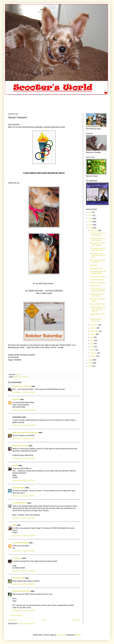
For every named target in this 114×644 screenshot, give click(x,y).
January (93, 356)
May (92, 344)
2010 (90, 366)
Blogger (78, 635)
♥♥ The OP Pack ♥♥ (20, 503)
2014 (90, 225)
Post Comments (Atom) (26, 624)
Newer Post (13, 620)
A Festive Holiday (96, 268)
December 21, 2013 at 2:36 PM (23, 480)
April (92, 347)
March (93, 350)
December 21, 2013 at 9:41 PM (23, 551)
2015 (90, 222)
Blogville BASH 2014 (97, 304)
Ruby (14, 525)
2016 (90, 219)
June (92, 340)
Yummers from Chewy (98, 277)
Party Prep (94, 265)
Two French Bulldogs (21, 543)
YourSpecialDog (19, 488)
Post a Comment (16, 615)
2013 (90, 228)
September (95, 331)
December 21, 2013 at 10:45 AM (24, 425)
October (93, 328)
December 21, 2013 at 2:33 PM (23, 458)
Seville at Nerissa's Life (21, 591)
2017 (90, 215)
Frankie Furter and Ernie (22, 386)
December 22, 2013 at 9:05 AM (23, 584)
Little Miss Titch (19, 578)
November (94, 325)
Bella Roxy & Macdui (20, 446)
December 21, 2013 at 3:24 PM (23, 496)
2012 (90, 360)
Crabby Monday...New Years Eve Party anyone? (98, 309)
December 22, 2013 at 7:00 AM (23, 571)
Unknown (16, 399)
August (93, 334)
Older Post (76, 620)
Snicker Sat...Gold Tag (21, 377)
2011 (90, 363)
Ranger (15, 465)
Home (44, 620)
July (92, 337)
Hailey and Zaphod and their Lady (25, 433)
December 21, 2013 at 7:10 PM (23, 518)
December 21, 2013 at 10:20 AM (24, 410)
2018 (90, 212)
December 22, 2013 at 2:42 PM (23, 611)
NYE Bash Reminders (98, 283)
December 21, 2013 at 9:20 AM (23, 392)
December (94, 231)
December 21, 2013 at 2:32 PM (23, 438)
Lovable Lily (17, 558)
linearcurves (61, 635)
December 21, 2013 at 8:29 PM (23, 536)
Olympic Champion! (97, 280)
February (94, 353)
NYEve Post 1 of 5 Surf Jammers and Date (97, 255)
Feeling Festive (95, 286)
